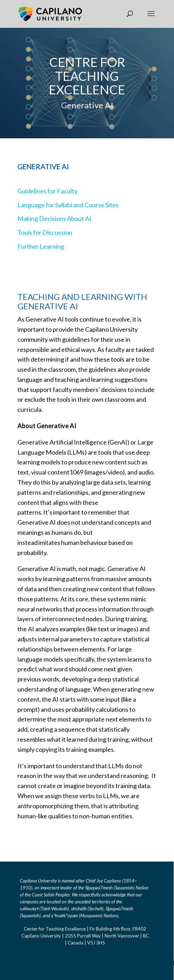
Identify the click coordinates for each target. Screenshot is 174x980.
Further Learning (41, 246)
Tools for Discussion (45, 232)
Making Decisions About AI (54, 218)
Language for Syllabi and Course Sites (68, 205)
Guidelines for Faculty (47, 191)
